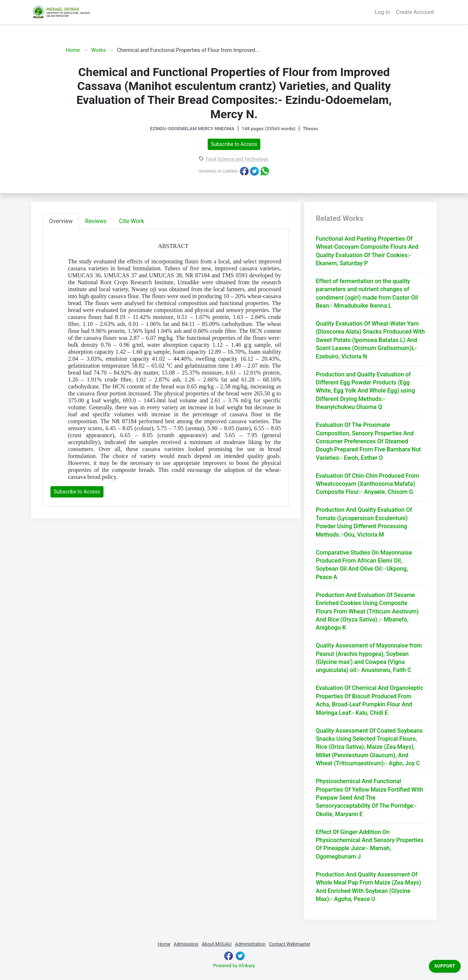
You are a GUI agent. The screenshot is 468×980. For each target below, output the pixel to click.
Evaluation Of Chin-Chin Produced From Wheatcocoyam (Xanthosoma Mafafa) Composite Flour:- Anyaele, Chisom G (368, 484)
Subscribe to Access (234, 144)
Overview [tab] (61, 221)
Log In (382, 12)
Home (73, 50)
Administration (250, 944)
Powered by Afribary (234, 966)
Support (445, 966)
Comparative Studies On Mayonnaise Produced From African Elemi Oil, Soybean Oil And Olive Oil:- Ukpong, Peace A (364, 565)
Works (98, 50)
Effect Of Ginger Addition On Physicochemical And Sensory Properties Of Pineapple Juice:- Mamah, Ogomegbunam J (370, 844)
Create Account (415, 12)
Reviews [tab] (96, 221)
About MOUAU (216, 944)
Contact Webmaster (289, 944)
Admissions (186, 944)
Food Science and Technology (237, 159)
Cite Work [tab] (132, 221)
